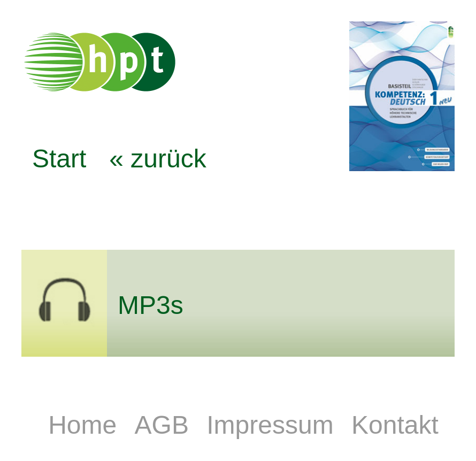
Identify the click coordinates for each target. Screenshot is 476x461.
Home (86, 425)
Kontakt (395, 425)
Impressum (274, 425)
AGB (166, 425)
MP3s (151, 305)
